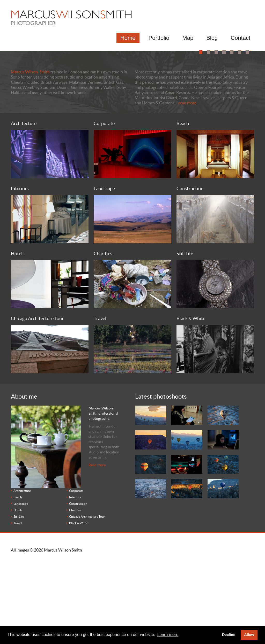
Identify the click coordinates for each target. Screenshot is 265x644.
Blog (212, 38)
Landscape (21, 585)
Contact (240, 38)
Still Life (19, 598)
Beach (18, 578)
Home (128, 38)
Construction (78, 585)
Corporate (76, 572)
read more (187, 184)
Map (188, 38)
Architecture (22, 572)
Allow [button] (249, 635)
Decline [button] (229, 635)
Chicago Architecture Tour (87, 598)
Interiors (75, 578)
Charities (75, 591)
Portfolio (159, 38)
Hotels (18, 591)
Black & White (79, 604)
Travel (18, 604)
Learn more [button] (168, 635)
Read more (97, 546)
